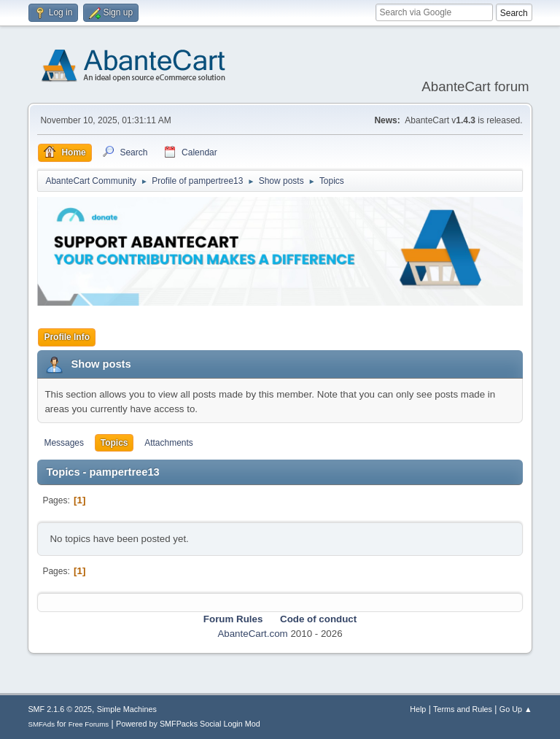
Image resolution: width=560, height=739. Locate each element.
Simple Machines (127, 709)
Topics (114, 443)
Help (418, 709)
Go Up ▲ (516, 709)
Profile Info (67, 337)
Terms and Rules (463, 709)
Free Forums (89, 724)
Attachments (169, 443)
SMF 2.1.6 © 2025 (60, 709)
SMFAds (41, 724)
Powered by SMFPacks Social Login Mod (188, 724)
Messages (64, 443)
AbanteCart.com (252, 634)
